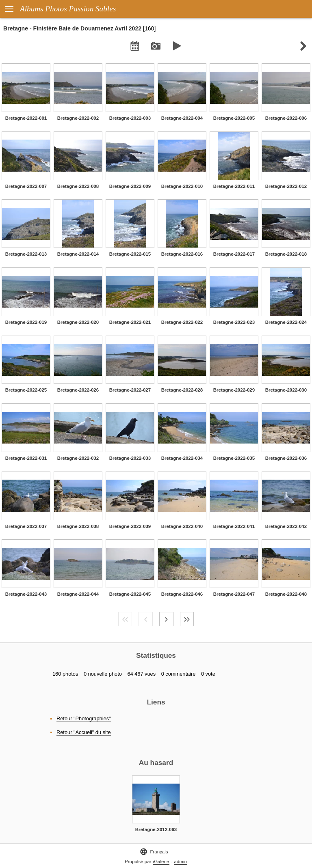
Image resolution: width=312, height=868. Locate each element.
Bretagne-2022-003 (130, 118)
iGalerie (161, 862)
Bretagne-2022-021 (130, 322)
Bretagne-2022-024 (286, 322)
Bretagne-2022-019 (26, 322)
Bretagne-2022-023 (234, 322)
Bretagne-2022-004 (182, 118)
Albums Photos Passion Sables (68, 9)
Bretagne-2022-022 (182, 322)
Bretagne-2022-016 (182, 254)
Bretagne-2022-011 (234, 186)
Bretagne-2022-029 (234, 390)
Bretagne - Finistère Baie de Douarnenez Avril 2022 (72, 28)
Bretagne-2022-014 (78, 254)
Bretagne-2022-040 (182, 526)
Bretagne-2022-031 (26, 458)
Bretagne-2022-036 (286, 458)
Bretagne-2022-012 (286, 186)
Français (154, 852)
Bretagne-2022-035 (234, 458)
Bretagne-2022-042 (286, 526)
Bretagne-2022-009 (130, 186)
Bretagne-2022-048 (286, 594)
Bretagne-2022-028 (182, 390)
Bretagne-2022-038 (78, 526)
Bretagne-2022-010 (182, 186)
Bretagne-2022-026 (78, 390)
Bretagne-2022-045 (130, 594)
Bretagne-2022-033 (130, 458)
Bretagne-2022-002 (78, 118)
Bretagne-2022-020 (78, 322)
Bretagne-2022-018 (286, 254)
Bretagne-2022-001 (26, 118)
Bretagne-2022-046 (182, 594)
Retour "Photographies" (84, 718)
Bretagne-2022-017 (234, 254)
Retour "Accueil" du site (84, 732)
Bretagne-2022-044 (78, 594)
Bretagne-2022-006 (286, 118)
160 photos (65, 674)
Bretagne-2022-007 (26, 186)
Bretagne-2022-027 (130, 390)
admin (181, 862)
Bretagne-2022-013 (26, 254)
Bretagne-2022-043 (26, 594)
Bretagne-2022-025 (26, 390)
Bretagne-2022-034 (182, 458)
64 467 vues (141, 674)
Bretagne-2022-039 (130, 526)
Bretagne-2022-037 (26, 526)
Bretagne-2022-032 (78, 458)
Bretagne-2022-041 (234, 526)
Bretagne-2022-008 (78, 186)
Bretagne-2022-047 (234, 594)
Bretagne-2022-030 (286, 390)
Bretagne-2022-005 (234, 118)
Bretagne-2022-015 (130, 254)
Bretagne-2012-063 (156, 829)
